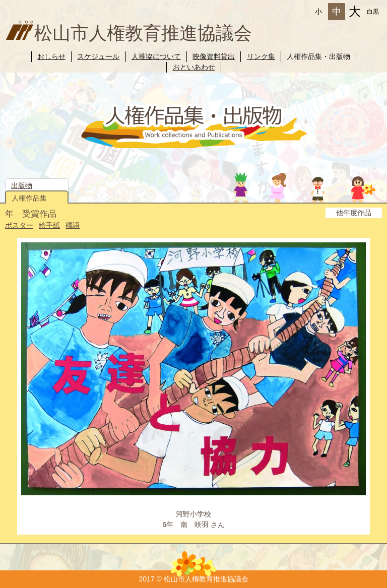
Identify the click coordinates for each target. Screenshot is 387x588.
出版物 (22, 185)
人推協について (156, 56)
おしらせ (51, 56)
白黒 (373, 12)
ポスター (19, 225)
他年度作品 (354, 213)
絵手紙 (49, 225)
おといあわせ (194, 67)
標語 (73, 225)
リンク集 (261, 56)
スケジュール (98, 56)
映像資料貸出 (214, 56)
